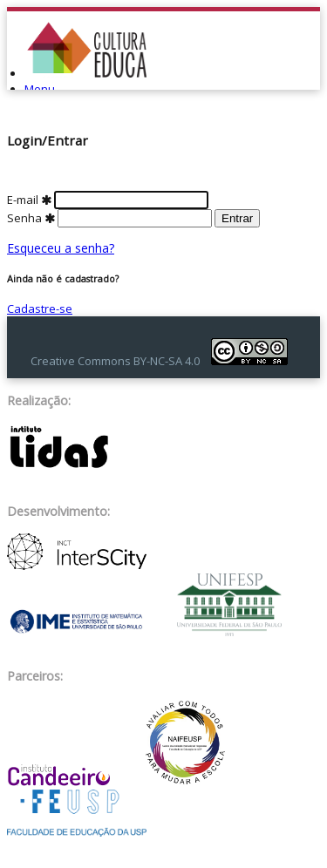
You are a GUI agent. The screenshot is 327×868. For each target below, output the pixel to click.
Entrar (237, 218)
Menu (40, 89)
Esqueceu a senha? (61, 248)
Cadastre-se (40, 309)
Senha (111, 218)
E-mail (108, 200)
